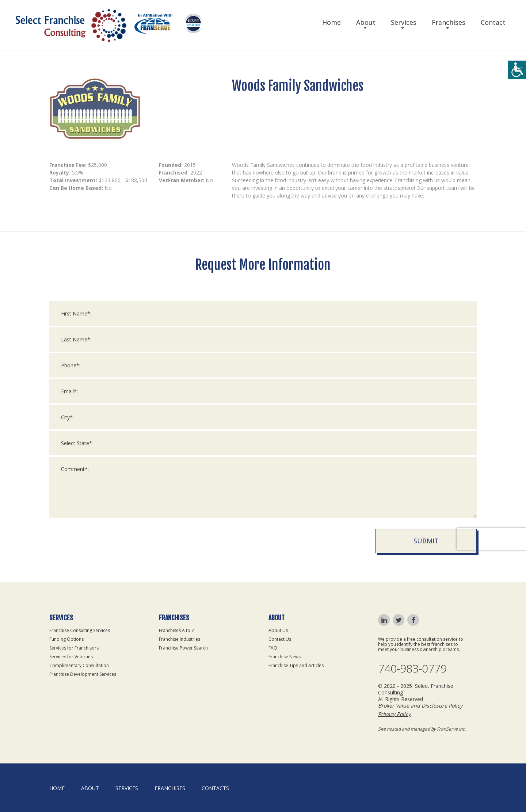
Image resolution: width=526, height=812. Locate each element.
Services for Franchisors (74, 648)
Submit (426, 547)
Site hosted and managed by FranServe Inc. (422, 729)
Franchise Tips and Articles (296, 665)
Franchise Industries (180, 639)
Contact (493, 22)
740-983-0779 (412, 669)
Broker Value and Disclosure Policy (420, 706)
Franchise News (285, 657)
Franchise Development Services (83, 674)
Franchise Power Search (183, 648)
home (57, 788)
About (366, 22)
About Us (278, 630)
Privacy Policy (394, 714)
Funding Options (66, 639)
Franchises (449, 22)
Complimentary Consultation (79, 665)
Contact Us (280, 639)
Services (404, 22)
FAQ (273, 648)
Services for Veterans (71, 657)
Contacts (215, 788)
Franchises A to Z (177, 630)
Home (331, 22)
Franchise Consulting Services (80, 630)
